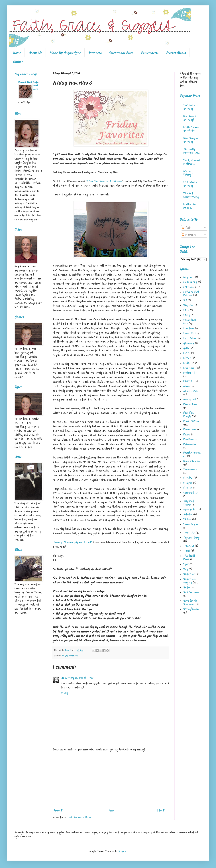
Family (187, 315)
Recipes (188, 483)
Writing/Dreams (191, 609)
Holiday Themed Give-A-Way (191, 129)
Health (187, 353)
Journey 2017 (190, 399)
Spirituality (189, 510)
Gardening (189, 343)
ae (63, 678)
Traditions (189, 546)
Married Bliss (190, 404)
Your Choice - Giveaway (190, 107)
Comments (189, 235)
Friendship (189, 328)
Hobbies (187, 358)
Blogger (123, 851)
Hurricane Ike (190, 373)
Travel (187, 551)
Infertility (188, 381)
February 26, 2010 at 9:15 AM (80, 678)
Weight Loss (190, 574)
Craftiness (189, 287)
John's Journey (191, 391)
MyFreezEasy (190, 444)
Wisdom (187, 587)
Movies (187, 435)
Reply (65, 693)
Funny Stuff (190, 333)
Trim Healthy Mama (190, 558)
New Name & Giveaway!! (190, 118)
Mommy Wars (190, 429)
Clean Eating (190, 282)
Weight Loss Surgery (190, 581)
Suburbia (188, 514)
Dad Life (188, 305)
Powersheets (149, 53)
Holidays (187, 363)
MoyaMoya (188, 439)
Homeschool (189, 368)
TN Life (187, 519)
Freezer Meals (176, 53)
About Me (35, 53)
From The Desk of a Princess (105, 181)
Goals (186, 348)
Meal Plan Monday (189, 415)
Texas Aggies (191, 524)
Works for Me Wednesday (190, 603)
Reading (188, 478)
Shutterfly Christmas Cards (192, 151)
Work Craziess (191, 592)
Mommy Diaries (191, 421)
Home (17, 53)
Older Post (162, 811)
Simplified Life (191, 493)
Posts (187, 228)
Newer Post (60, 811)
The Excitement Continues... (192, 162)
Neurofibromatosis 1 (192, 454)
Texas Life (189, 533)
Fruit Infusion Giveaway (190, 184)
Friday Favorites (70, 656)
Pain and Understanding (191, 195)
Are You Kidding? (188, 173)
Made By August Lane (65, 53)
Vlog (186, 569)
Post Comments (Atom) (80, 817)
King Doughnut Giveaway (191, 140)
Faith (186, 310)
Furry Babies (190, 338)
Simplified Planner (189, 503)
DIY (185, 300)
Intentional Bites (121, 53)
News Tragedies (192, 461)
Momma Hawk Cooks (28, 82)
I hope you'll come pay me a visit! (72, 542)
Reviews (188, 488)
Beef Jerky (36, 87)
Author (18, 62)
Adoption (188, 277)
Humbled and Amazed (190, 206)
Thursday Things (192, 538)
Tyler (186, 564)
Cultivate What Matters (191, 294)
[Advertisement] (111, 780)
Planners (95, 53)
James (186, 386)
